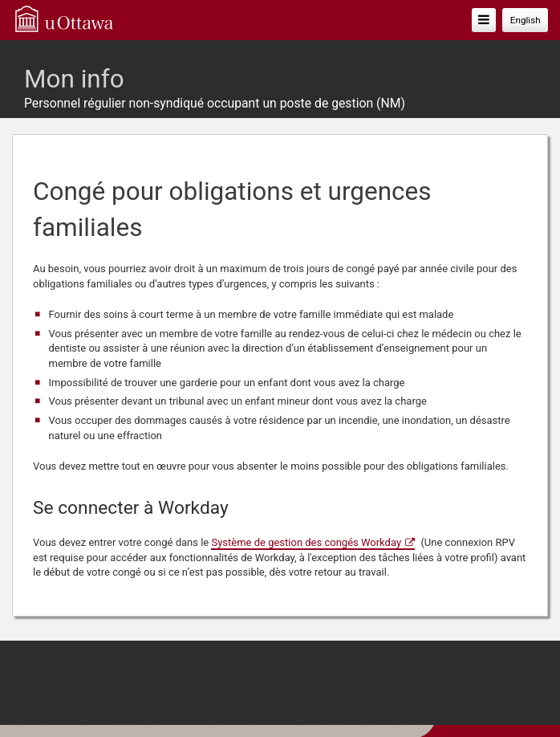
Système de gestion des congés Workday (306, 542)
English (526, 20)
